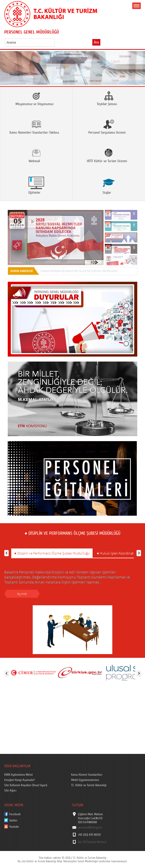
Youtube (14, 827)
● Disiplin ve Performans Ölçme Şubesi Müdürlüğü (52, 553)
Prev (6, 69)
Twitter (13, 820)
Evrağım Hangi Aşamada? (20, 780)
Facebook (15, 814)
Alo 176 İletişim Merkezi (92, 842)
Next (139, 69)
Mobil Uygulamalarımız (85, 780)
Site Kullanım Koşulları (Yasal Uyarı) (26, 785)
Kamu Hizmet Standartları (87, 775)
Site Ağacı (10, 790)
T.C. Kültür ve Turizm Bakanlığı (89, 785)
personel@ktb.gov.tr (90, 827)
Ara (96, 42)
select (56, 42)
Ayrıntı (22, 594)
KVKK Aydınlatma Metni (18, 775)
